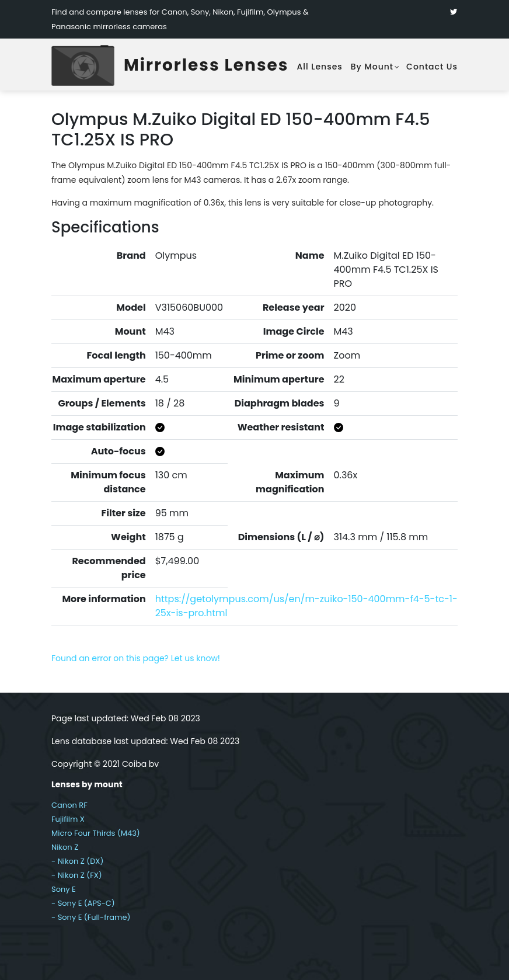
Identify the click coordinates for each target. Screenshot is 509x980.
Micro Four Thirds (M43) (96, 833)
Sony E (64, 889)
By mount (372, 67)
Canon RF (69, 805)
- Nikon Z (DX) (77, 861)
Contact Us (432, 67)
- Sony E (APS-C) (83, 903)
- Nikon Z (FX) (77, 875)
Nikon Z (65, 847)
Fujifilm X (68, 819)
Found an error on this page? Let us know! (136, 658)
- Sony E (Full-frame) (91, 917)
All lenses (319, 67)
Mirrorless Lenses (206, 65)
